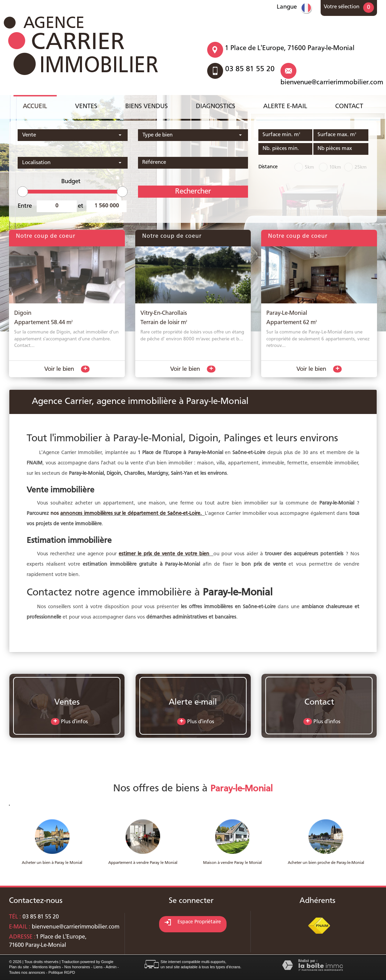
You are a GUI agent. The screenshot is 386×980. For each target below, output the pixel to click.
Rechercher (193, 191)
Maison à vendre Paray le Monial (232, 863)
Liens (98, 967)
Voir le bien (67, 369)
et (81, 206)
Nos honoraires (77, 967)
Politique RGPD (62, 972)
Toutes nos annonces (27, 972)
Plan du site (19, 967)
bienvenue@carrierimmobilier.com (332, 83)
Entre (25, 206)
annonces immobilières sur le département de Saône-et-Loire (130, 514)
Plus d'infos (69, 722)
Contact (349, 107)
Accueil (35, 107)
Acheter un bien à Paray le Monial (52, 863)
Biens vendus (146, 107)
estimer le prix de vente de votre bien (165, 554)
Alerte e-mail (285, 107)
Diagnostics (215, 107)
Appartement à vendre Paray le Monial (143, 863)
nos (55, 514)
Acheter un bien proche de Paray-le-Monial (326, 863)
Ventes (86, 107)
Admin (111, 967)
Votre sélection (342, 7)
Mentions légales (47, 967)
